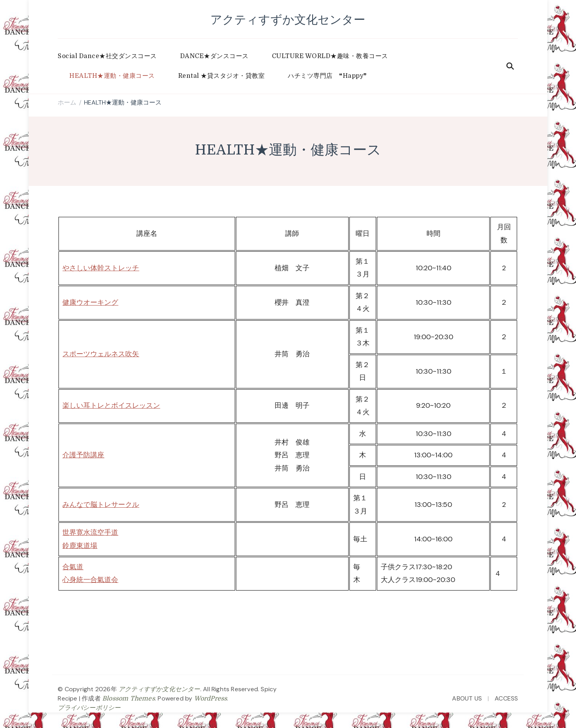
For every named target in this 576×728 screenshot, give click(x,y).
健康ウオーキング (90, 302)
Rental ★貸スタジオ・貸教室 (222, 76)
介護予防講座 (83, 455)
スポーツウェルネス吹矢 (101, 354)
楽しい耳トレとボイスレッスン (111, 405)
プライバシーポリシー (89, 708)
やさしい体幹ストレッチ (101, 268)
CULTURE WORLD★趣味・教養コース (330, 56)
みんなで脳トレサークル (101, 505)
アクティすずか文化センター (288, 19)
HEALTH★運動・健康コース (112, 76)
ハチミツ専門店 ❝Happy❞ (328, 76)
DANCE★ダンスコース (214, 56)
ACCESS (506, 698)
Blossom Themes (129, 699)
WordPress (211, 699)
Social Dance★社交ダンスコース (107, 56)
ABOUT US (467, 698)
